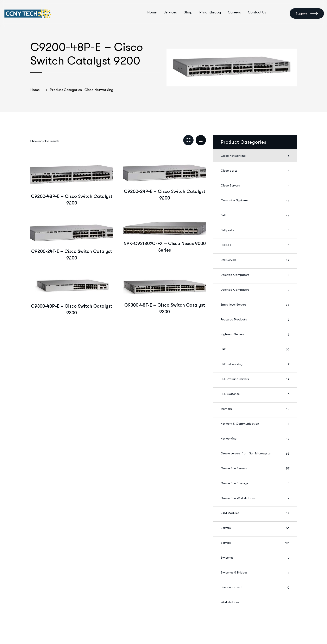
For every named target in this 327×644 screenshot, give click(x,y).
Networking (255, 439)
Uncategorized (255, 588)
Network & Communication (255, 424)
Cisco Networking (255, 156)
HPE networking (255, 364)
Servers (255, 528)
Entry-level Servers (255, 305)
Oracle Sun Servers (255, 468)
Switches (255, 558)
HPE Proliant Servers (255, 379)
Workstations (255, 602)
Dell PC (255, 245)
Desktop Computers (255, 275)
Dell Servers (255, 260)
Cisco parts (255, 171)
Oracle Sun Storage (255, 483)
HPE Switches (255, 394)
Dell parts (255, 230)
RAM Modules (255, 513)
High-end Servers (255, 335)
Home (39, 90)
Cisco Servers (255, 186)
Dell (255, 215)
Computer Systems (255, 201)
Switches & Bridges (255, 573)
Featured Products (255, 320)
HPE (255, 349)
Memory (255, 409)
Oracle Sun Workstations (255, 498)
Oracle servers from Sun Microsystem (255, 454)
